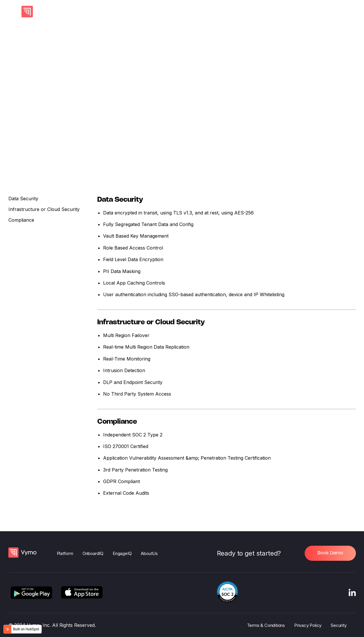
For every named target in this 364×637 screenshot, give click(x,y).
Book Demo (330, 553)
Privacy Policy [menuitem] (308, 625)
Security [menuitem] (339, 625)
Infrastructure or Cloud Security (44, 212)
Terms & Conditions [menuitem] (266, 625)
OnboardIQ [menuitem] (93, 553)
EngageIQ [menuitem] (122, 553)
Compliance (21, 222)
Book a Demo (319, 12)
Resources (249, 12)
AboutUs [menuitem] (149, 553)
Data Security (23, 201)
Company (214, 12)
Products (112, 12)
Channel (144, 12)
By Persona (179, 12)
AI (87, 12)
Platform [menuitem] (65, 553)
